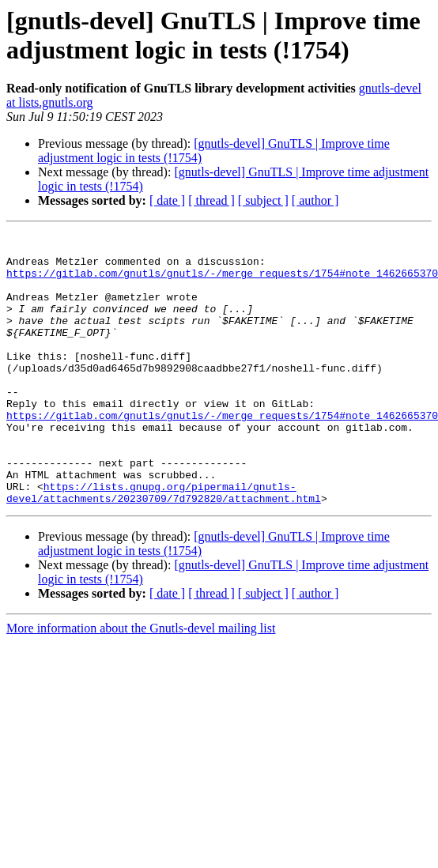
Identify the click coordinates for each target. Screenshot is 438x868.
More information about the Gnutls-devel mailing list (141, 683)
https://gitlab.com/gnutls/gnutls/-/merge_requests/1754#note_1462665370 (222, 282)
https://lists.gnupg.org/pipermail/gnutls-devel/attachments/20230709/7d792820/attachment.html (164, 545)
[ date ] (167, 200)
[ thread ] (211, 200)
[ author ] (315, 200)
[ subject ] (263, 200)
